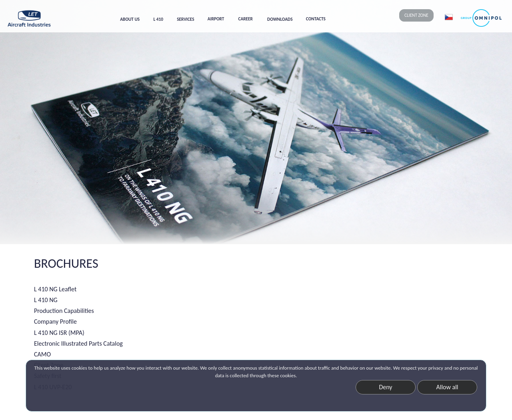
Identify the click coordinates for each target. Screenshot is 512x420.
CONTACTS (316, 19)
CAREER (246, 19)
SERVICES (185, 19)
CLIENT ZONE (416, 15)
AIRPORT (216, 19)
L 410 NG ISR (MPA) (59, 333)
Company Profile (55, 321)
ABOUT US (130, 19)
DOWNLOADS (280, 19)
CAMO (42, 354)
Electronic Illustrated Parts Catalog (78, 343)
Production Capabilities (64, 311)
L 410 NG (46, 300)
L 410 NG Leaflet (55, 289)
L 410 (158, 19)
